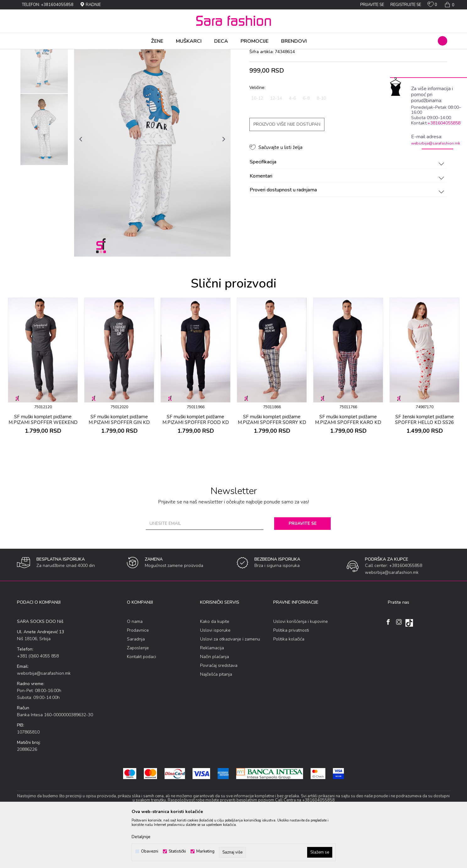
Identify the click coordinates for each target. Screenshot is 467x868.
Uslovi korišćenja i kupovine (301, 671)
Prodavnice (138, 680)
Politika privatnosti (291, 680)
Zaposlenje (138, 697)
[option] (44, 107)
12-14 (276, 148)
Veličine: (257, 137)
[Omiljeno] (432, 6)
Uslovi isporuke (215, 680)
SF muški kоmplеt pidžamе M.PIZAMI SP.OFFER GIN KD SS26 (119, 472)
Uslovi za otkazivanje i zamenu (230, 688)
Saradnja (136, 688)
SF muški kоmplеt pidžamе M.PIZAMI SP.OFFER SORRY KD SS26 (272, 472)
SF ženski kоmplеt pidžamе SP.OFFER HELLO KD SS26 (424, 469)
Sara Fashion (29, 53)
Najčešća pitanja (216, 724)
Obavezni (150, 852)
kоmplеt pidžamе (135, 53)
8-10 (321, 148)
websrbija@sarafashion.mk (436, 143)
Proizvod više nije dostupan (287, 174)
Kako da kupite (215, 671)
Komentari (348, 226)
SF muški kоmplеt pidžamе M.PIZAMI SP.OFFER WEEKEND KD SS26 (43, 472)
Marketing (205, 852)
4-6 (292, 148)
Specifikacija (348, 212)
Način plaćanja (214, 706)
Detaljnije (141, 837)
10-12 (257, 148)
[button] (443, 41)
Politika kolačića (289, 688)
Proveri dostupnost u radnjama (348, 239)
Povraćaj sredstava (219, 715)
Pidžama (107, 53)
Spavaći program (80, 53)
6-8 (306, 148)
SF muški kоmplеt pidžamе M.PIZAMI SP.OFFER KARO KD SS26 (348, 472)
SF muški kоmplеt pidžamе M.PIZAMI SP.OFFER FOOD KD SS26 (196, 472)
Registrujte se (406, 5)
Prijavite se (303, 573)
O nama (135, 671)
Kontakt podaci (141, 706)
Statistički (177, 852)
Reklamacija (212, 697)
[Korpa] (449, 5)
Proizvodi (53, 53)
